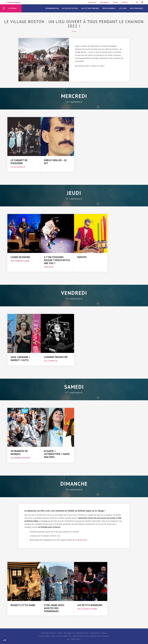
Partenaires (105, 2)
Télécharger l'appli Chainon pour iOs (55, 636)
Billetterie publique (90, 8)
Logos (60, 633)
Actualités (92, 2)
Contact (125, 2)
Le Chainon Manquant (13, 2)
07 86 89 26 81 (81, 540)
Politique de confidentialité (76, 633)
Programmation (52, 8)
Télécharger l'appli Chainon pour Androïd (91, 636)
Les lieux (123, 8)
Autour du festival (70, 8)
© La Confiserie (74, 639)
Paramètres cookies (99, 633)
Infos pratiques (137, 8)
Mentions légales (48, 633)
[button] (5, 640)
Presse (115, 2)
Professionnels (109, 8)
